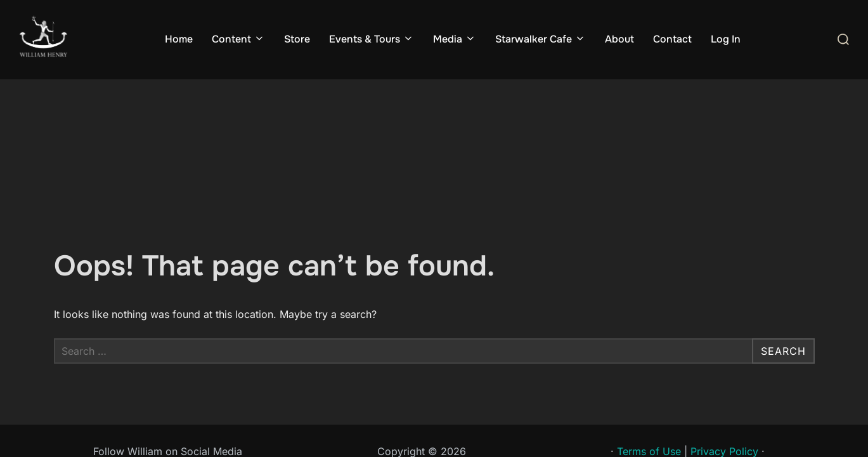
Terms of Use (649, 373)
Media (455, 39)
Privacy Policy (724, 373)
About (619, 39)
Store (297, 39)
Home (179, 39)
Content (238, 39)
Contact (672, 39)
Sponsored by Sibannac (688, 388)
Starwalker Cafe (541, 39)
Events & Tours (372, 39)
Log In (726, 39)
